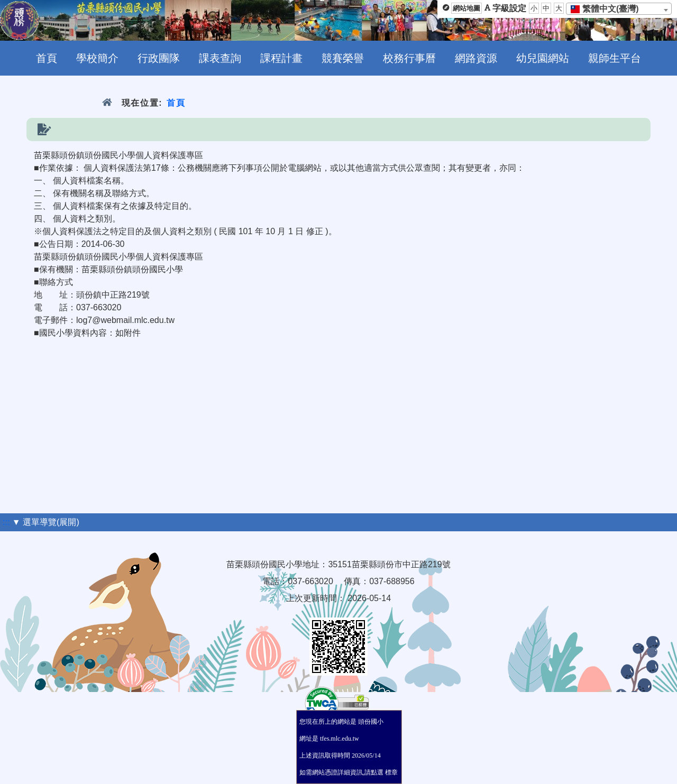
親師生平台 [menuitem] (615, 58)
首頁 (176, 103)
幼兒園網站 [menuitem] (543, 58)
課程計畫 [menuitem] (281, 58)
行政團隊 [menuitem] (159, 58)
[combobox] (619, 9)
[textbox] (608, 9)
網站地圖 (466, 8)
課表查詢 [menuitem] (220, 58)
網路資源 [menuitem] (476, 58)
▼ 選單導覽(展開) (46, 522)
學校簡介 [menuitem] (97, 58)
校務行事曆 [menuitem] (409, 58)
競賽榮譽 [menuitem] (343, 58)
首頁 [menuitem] (47, 58)
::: (6, 522)
